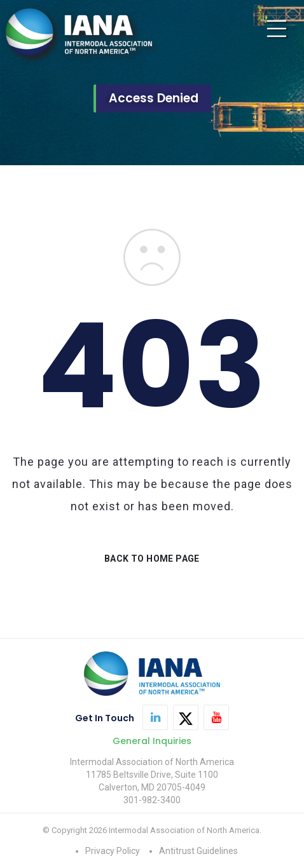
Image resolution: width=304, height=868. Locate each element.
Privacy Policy (113, 851)
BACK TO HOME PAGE (152, 559)
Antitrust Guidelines (198, 851)
